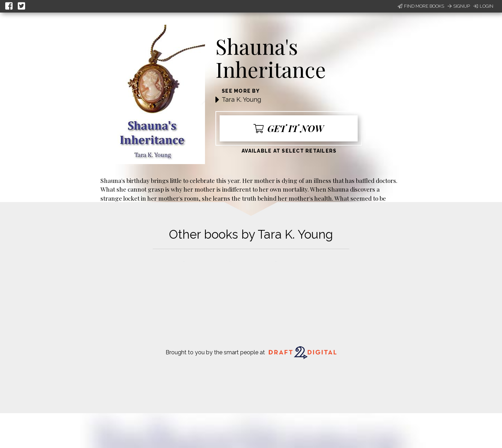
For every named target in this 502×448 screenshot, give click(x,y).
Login (483, 6)
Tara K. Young (241, 99)
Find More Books (421, 6)
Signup (459, 6)
